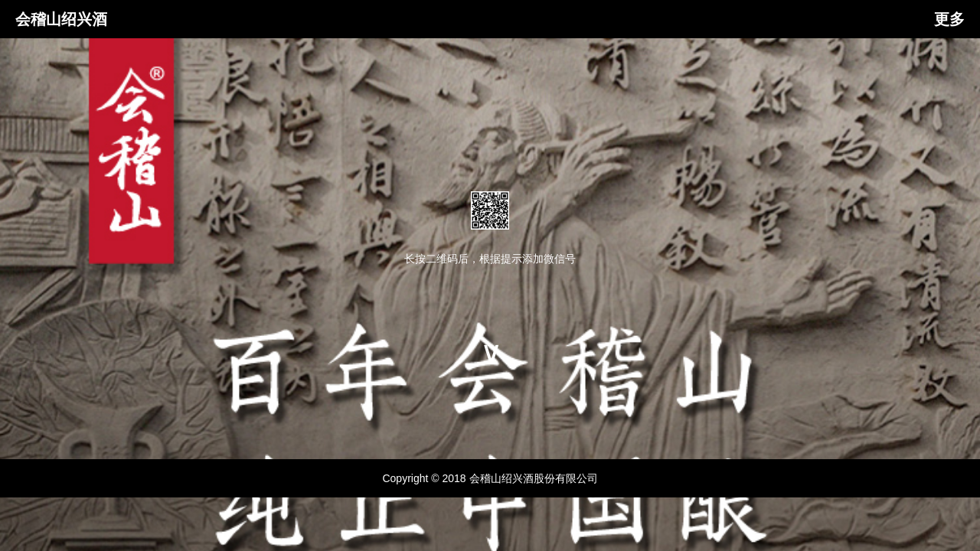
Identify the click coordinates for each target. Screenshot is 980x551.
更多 (949, 19)
